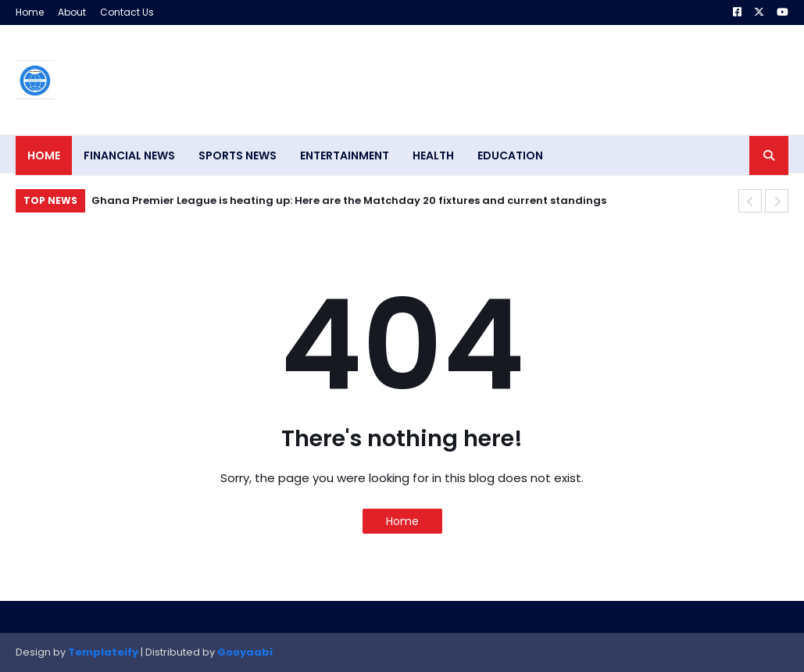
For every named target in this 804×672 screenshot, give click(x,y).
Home (30, 12)
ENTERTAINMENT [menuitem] (345, 155)
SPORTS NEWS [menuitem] (238, 155)
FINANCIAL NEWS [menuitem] (129, 155)
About (72, 12)
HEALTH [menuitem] (433, 155)
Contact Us (127, 12)
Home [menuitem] (44, 155)
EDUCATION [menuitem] (510, 155)
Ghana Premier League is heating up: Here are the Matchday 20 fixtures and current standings (349, 200)
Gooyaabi (245, 652)
